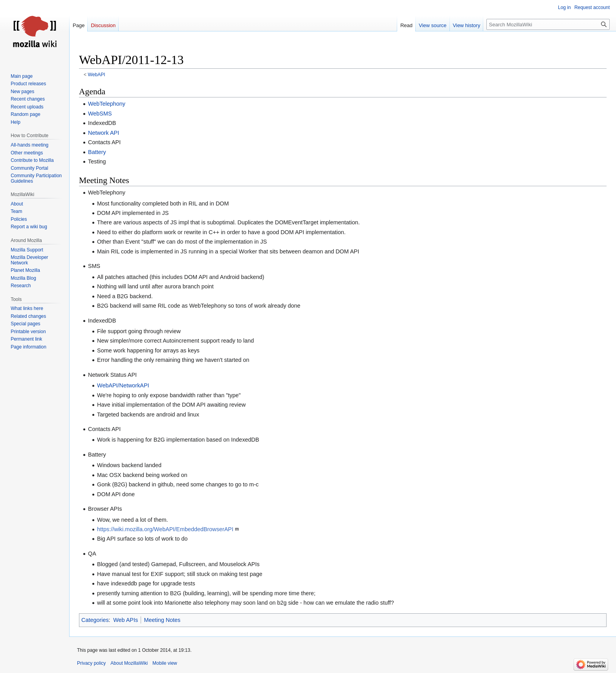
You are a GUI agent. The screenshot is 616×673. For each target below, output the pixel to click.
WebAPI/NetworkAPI (123, 385)
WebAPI (97, 75)
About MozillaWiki (129, 663)
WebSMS (100, 114)
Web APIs (126, 620)
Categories (95, 620)
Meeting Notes (162, 620)
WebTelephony (107, 104)
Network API (104, 133)
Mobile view (165, 663)
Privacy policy (91, 663)
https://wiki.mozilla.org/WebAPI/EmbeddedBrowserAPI (165, 529)
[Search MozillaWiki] (548, 24)
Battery (97, 152)
